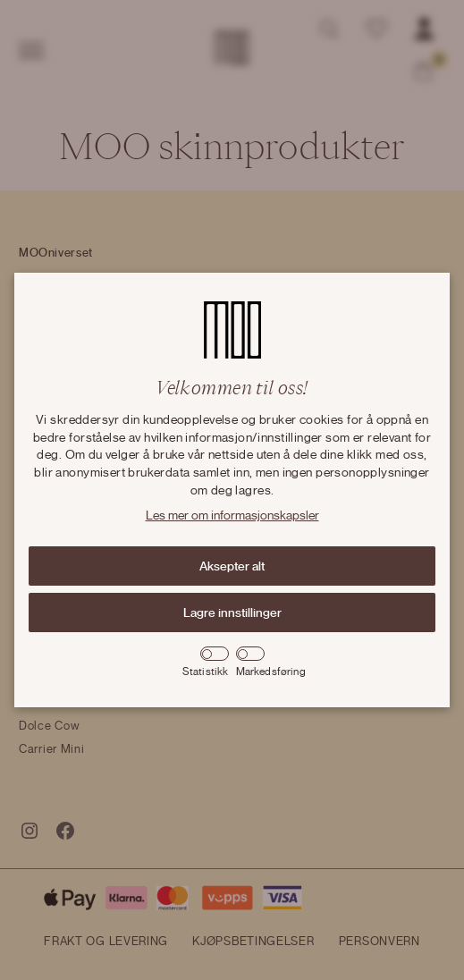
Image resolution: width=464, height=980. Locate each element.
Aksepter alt (232, 566)
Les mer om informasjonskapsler (232, 516)
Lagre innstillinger (232, 612)
